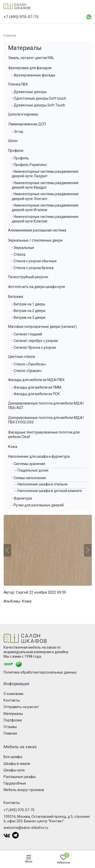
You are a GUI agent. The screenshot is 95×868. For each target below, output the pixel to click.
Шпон (13, 141)
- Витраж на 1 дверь (29, 304)
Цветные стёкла (22, 357)
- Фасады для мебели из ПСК (36, 394)
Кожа (13, 447)
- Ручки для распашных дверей (38, 505)
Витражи (16, 297)
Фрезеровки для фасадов (30, 68)
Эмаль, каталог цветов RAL (31, 58)
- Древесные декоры (29, 92)
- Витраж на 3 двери (29, 317)
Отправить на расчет (21, 707)
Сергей (22, 592)
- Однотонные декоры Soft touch (39, 98)
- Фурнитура (22, 498)
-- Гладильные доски (31, 470)
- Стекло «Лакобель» (29, 364)
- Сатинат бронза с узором (34, 348)
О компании (13, 694)
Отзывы (10, 727)
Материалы (25, 48)
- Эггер (17, 132)
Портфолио (13, 720)
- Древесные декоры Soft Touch (38, 105)
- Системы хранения (28, 464)
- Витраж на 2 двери (29, 311)
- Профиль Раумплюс (29, 165)
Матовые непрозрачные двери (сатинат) (42, 327)
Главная (10, 733)
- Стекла (18, 254)
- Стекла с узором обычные (34, 261)
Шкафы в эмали (17, 764)
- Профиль (20, 158)
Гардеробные (15, 783)
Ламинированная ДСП (27, 124)
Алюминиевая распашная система (37, 230)
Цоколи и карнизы (23, 114)
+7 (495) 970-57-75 (19, 810)
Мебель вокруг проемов (24, 790)
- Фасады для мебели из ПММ (36, 387)
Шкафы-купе (14, 770)
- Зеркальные (23, 248)
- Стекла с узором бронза (33, 268)
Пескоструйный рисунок (28, 277)
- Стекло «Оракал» (27, 371)
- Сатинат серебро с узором (35, 341)
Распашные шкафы (20, 777)
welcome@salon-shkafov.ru (26, 828)
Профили (16, 151)
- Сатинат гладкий (27, 334)
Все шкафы (13, 757)
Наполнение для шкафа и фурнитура (39, 456)
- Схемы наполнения (29, 478)
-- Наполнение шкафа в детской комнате (48, 491)
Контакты (12, 700)
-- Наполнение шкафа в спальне (41, 484)
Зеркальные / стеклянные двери (35, 240)
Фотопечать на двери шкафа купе (37, 287)
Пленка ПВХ (18, 84)
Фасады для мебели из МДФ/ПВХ (36, 380)
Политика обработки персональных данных (40, 672)
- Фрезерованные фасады (33, 75)
